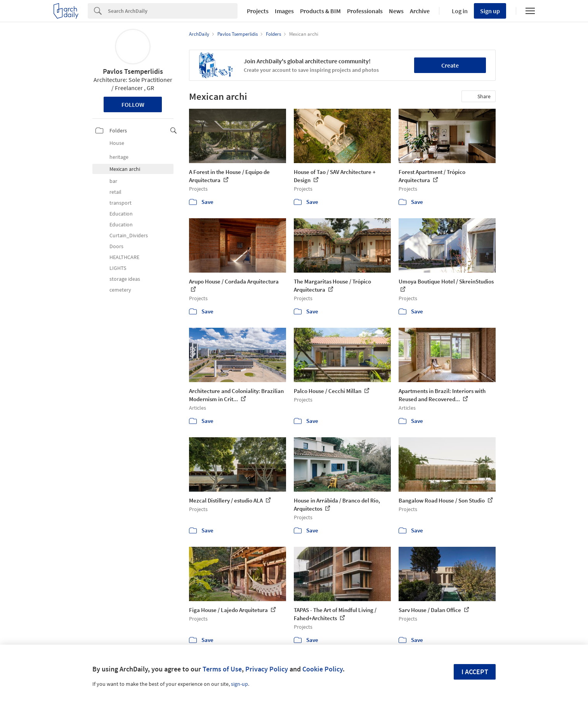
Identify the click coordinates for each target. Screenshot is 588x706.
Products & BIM (320, 11)
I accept (475, 672)
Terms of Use (222, 669)
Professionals (365, 11)
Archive (420, 11)
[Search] (173, 11)
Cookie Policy (323, 669)
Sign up (490, 11)
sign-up (239, 684)
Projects (258, 11)
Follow (133, 104)
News (396, 11)
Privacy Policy (267, 669)
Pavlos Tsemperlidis (133, 71)
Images (284, 11)
